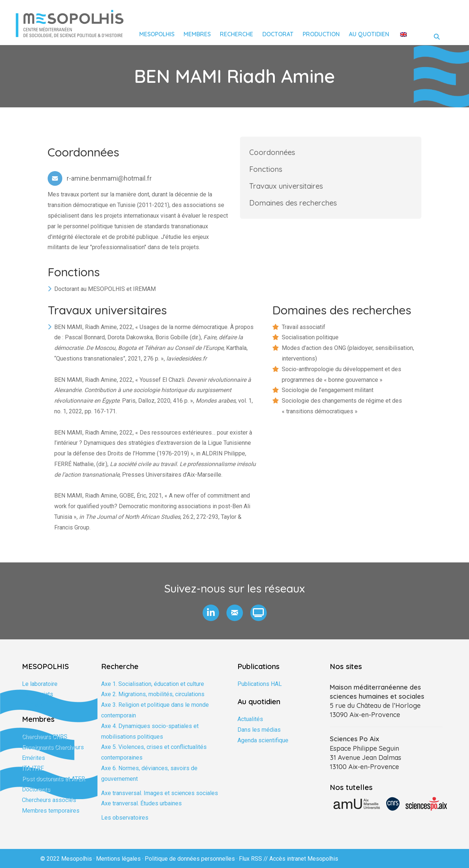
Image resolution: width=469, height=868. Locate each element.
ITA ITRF (33, 768)
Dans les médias (259, 730)
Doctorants (36, 789)
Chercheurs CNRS (45, 737)
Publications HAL (260, 684)
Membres (197, 34)
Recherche (237, 34)
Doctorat (278, 34)
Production (321, 34)
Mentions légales (118, 859)
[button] (211, 613)
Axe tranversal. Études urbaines (141, 803)
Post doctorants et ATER (53, 779)
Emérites (34, 758)
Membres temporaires (51, 811)
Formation (35, 705)
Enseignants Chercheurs (53, 747)
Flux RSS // (254, 859)
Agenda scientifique (263, 740)
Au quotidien (369, 34)
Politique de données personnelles (190, 859)
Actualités (250, 719)
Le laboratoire (40, 684)
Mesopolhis (157, 34)
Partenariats (38, 694)
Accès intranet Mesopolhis (304, 859)
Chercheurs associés (49, 800)
